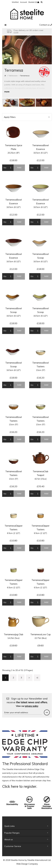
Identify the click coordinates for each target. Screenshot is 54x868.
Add (19, 167)
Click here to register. (20, 786)
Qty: (5, 168)
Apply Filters (27, 117)
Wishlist (15, 2)
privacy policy (32, 706)
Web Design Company (27, 864)
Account (24, 2)
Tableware (13, 76)
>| (37, 678)
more (7, 92)
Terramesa (25, 76)
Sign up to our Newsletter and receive (27, 702)
